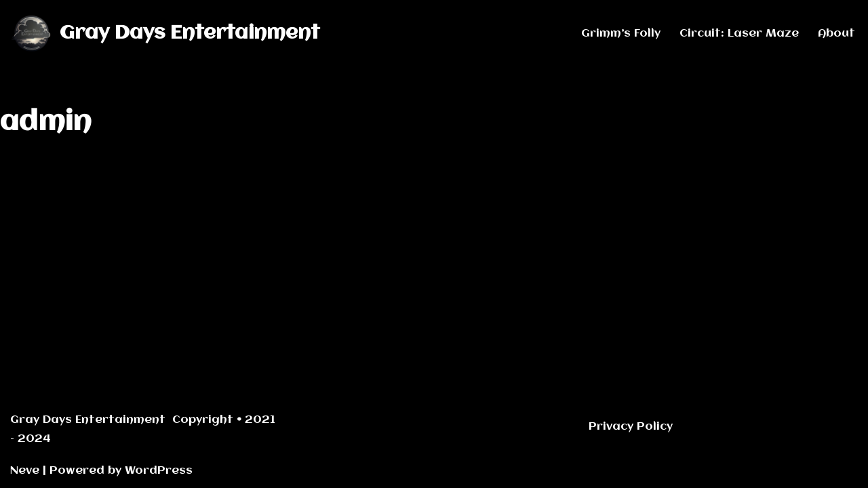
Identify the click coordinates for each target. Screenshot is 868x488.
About (836, 34)
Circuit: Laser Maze (739, 34)
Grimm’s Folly (621, 34)
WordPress (159, 471)
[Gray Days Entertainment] (165, 34)
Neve (25, 471)
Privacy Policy (631, 427)
